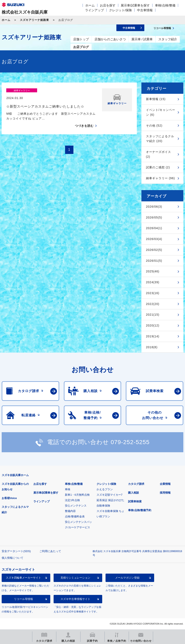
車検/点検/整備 (165, 5)
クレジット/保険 (120, 10)
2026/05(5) (154, 217)
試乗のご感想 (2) (158, 167)
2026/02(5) (154, 250)
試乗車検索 (135, 501)
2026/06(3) (154, 207)
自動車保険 (103, 506)
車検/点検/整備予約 (140, 510)
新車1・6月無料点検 (77, 495)
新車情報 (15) (156, 99)
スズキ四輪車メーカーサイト (23, 578)
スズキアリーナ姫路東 (34, 20)
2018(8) (152, 347)
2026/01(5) (154, 261)
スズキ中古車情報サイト (75, 599)
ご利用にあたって (50, 551)
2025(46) (153, 271)
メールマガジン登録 (127, 578)
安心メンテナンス (76, 506)
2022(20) (153, 304)
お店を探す (108, 5)
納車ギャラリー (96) (160, 178)
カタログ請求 (136, 484)
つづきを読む (84, 118)
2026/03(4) (154, 239)
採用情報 (165, 493)
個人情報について (13, 558)
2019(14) (153, 336)
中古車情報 (145, 10)
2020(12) (153, 325)
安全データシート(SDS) (16, 551)
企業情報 (165, 484)
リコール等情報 (23, 599)
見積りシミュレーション (75, 578)
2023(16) (153, 293)
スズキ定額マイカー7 (109, 495)
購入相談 (133, 493)
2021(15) (153, 315)
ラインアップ (94, 10)
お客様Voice (9, 498)
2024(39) (153, 282)
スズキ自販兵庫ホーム (15, 475)
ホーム (90, 5)
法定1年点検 (72, 500)
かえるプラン (105, 489)
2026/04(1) (154, 228)
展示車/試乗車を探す (135, 5)
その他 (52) (154, 126)
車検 (68, 489)
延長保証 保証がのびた (111, 500)
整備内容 (70, 511)
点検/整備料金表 (75, 516)
